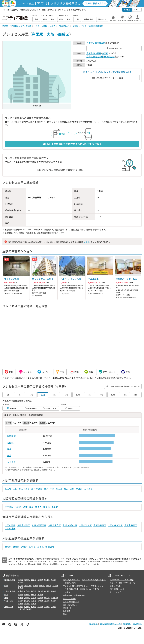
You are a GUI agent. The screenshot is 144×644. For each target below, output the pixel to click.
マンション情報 (69, 598)
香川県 (20, 603)
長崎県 (34, 607)
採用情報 (137, 624)
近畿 (6, 598)
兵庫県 (16, 547)
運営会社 (93, 624)
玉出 (9, 455)
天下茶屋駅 (109, 56)
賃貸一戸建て (100, 580)
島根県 (40, 601)
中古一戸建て (93, 589)
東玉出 (59, 489)
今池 (52, 489)
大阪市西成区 (58, 34)
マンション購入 (69, 586)
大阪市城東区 (24, 525)
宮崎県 (53, 607)
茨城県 (49, 585)
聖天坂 (8, 489)
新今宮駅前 (37, 489)
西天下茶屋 (69, 489)
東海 (6, 594)
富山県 (40, 591)
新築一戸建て (80, 589)
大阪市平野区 (131, 525)
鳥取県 (34, 601)
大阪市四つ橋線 (94, 53)
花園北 (46, 507)
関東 (6, 585)
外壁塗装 (67, 611)
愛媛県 (27, 603)
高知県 (34, 603)
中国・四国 (9, 601)
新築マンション (83, 586)
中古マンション (97, 586)
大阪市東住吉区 (70, 525)
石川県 (47, 591)
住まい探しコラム (70, 605)
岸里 (9, 449)
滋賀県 (32, 547)
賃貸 (65, 580)
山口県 (47, 601)
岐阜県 (27, 594)
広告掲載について (117, 589)
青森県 (27, 580)
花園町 (10, 443)
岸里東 (55, 507)
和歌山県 (50, 547)
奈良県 (40, 547)
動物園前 (11, 436)
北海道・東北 (10, 580)
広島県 (20, 601)
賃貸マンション (74, 580)
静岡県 (34, 594)
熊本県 (40, 607)
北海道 (20, 580)
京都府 (24, 547)
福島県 (20, 582)
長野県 (34, 591)
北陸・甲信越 (10, 591)
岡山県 (27, 601)
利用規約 (127, 624)
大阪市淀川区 (85, 525)
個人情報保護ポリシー (110, 624)
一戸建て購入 (68, 589)
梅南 (25, 507)
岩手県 (34, 580)
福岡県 (20, 607)
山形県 (53, 580)
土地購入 (67, 592)
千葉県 (42, 585)
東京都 (20, 585)
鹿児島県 (21, 609)
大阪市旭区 (10, 525)
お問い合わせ (115, 586)
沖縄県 (29, 609)
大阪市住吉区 (54, 525)
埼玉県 (35, 585)
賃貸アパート (87, 580)
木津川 (79, 489)
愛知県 (20, 594)
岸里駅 (37, 34)
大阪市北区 (10, 528)
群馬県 (20, 588)
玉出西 (18, 507)
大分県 (47, 607)
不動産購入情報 (69, 583)
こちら (87, 242)
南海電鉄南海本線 (95, 56)
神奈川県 (28, 585)
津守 (46, 489)
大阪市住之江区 (115, 525)
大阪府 (90, 43)
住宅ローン (67, 608)
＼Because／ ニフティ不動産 (122, 580)
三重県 (40, 594)
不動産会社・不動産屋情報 (74, 595)
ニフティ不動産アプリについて (122, 583)
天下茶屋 (11, 462)
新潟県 (20, 591)
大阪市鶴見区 (100, 525)
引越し (66, 614)
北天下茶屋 (24, 489)
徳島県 (53, 601)
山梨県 (27, 591)
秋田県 (47, 580)
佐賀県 (27, 607)
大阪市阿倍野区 (39, 525)
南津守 (38, 507)
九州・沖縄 (9, 607)
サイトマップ (115, 592)
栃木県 (55, 585)
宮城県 (40, 580)
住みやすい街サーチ (71, 602)
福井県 (53, 591)
